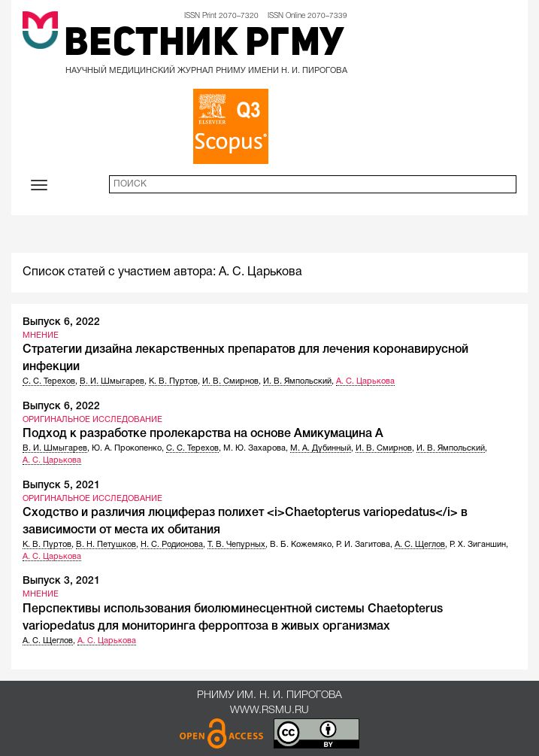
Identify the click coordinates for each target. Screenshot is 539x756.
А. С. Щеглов (420, 545)
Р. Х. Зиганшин (478, 545)
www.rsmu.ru (269, 710)
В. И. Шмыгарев (112, 381)
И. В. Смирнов (230, 381)
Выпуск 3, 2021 (61, 581)
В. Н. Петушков (106, 545)
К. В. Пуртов (173, 381)
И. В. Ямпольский (297, 381)
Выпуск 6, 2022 (61, 322)
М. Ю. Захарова (254, 448)
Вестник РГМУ (204, 45)
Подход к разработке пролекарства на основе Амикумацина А (203, 434)
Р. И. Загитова (363, 545)
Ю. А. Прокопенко (127, 448)
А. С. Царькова (365, 381)
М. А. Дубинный (321, 448)
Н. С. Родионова (172, 545)
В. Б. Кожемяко (301, 545)
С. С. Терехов (49, 381)
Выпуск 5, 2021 (61, 486)
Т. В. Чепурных (236, 545)
